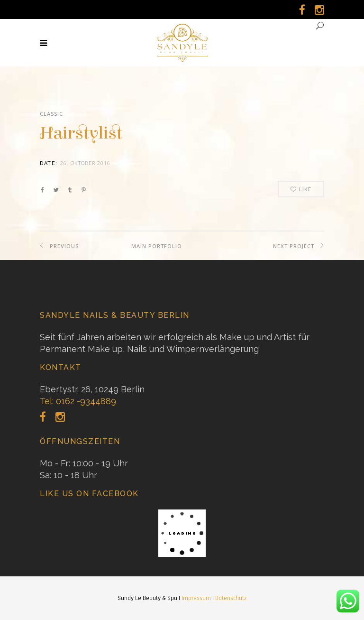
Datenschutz (231, 598)
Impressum (196, 598)
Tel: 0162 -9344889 (78, 401)
